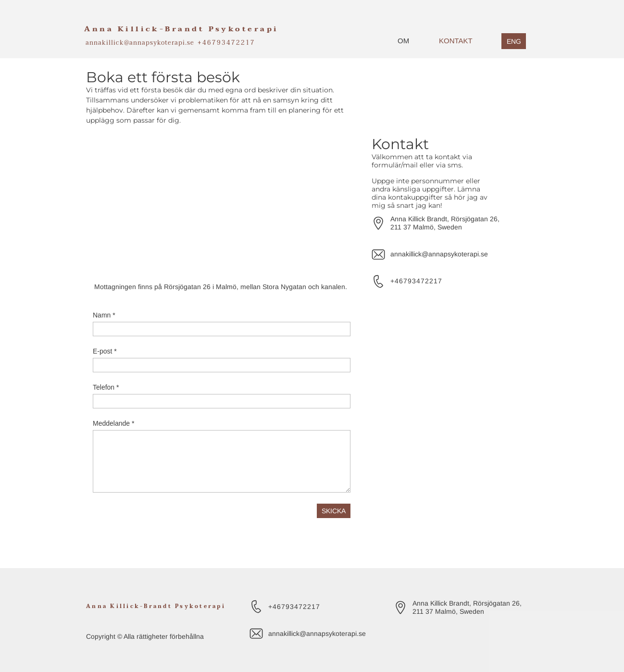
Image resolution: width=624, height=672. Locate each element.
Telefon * (106, 387)
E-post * (105, 351)
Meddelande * (113, 423)
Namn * (104, 315)
